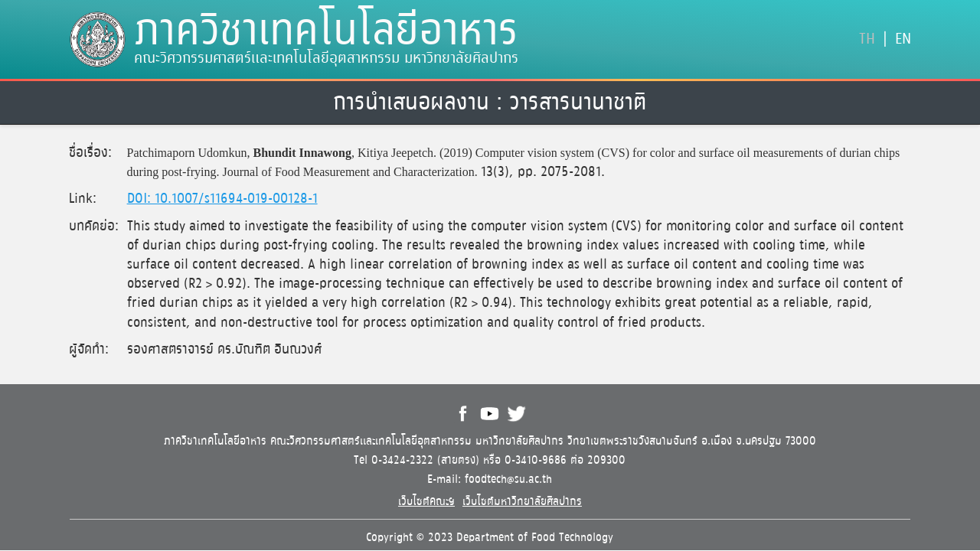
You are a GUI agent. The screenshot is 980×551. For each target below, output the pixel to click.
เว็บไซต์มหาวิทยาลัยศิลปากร (522, 502)
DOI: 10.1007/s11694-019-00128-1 (222, 199)
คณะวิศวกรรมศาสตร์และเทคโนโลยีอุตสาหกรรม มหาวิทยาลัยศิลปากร (326, 59)
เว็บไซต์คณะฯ (426, 502)
